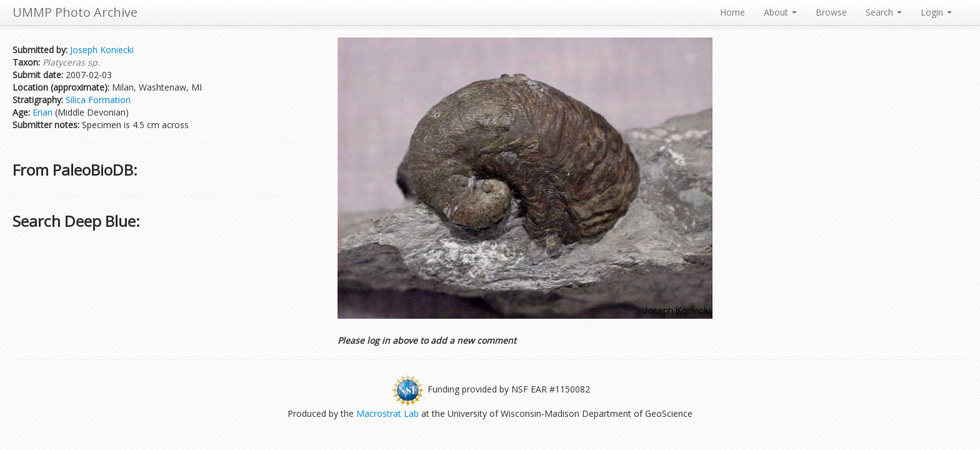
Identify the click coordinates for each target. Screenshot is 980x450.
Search (884, 12)
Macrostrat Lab (387, 413)
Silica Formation (98, 100)
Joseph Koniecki (102, 50)
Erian (42, 112)
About (780, 12)
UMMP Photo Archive (75, 12)
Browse (831, 12)
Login (936, 12)
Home (732, 12)
